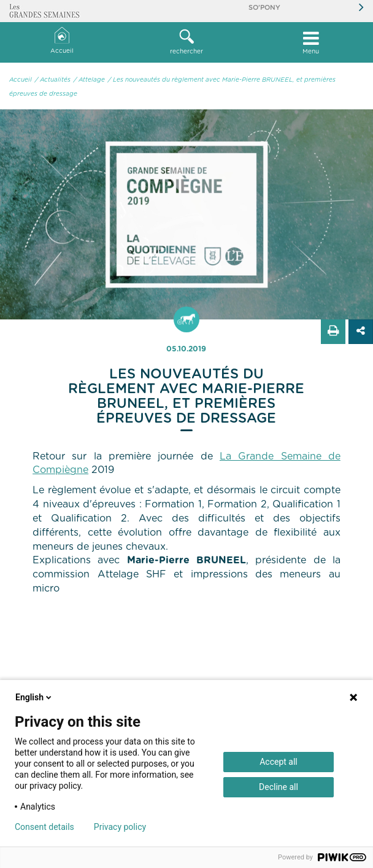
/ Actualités (53, 80)
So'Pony (264, 8)
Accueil (62, 41)
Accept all (279, 762)
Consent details (44, 827)
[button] (187, 42)
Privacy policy (120, 827)
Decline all (279, 787)
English (34, 697)
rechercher (187, 42)
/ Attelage (89, 80)
